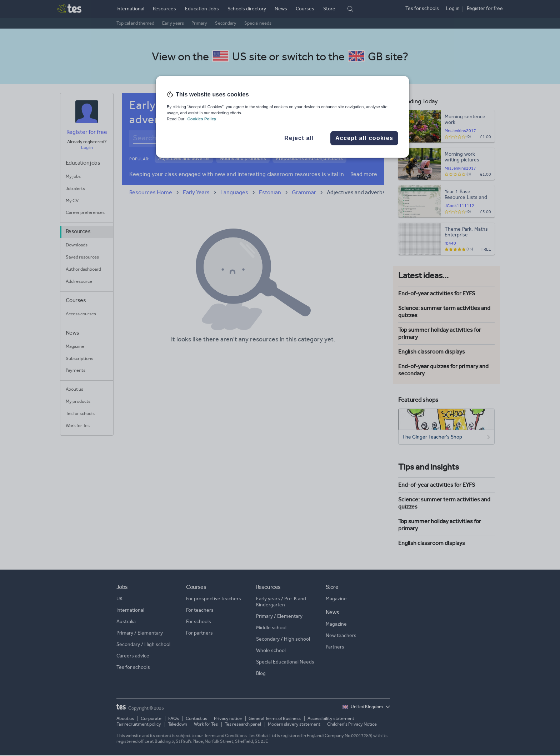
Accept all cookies (364, 138)
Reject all (299, 138)
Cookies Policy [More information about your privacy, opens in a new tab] (202, 119)
